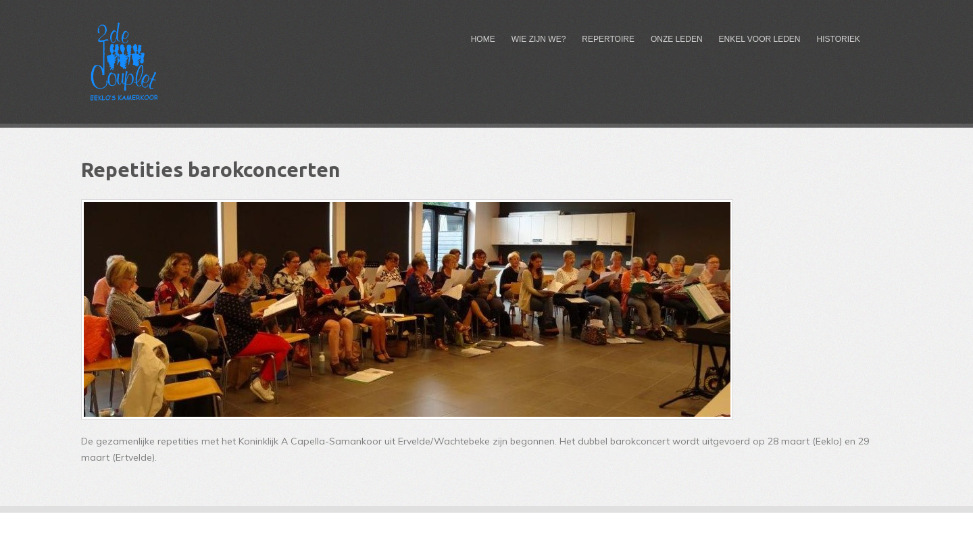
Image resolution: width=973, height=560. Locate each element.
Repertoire (608, 39)
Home (483, 39)
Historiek (839, 39)
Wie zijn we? (539, 39)
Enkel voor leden (760, 39)
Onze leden (677, 39)
